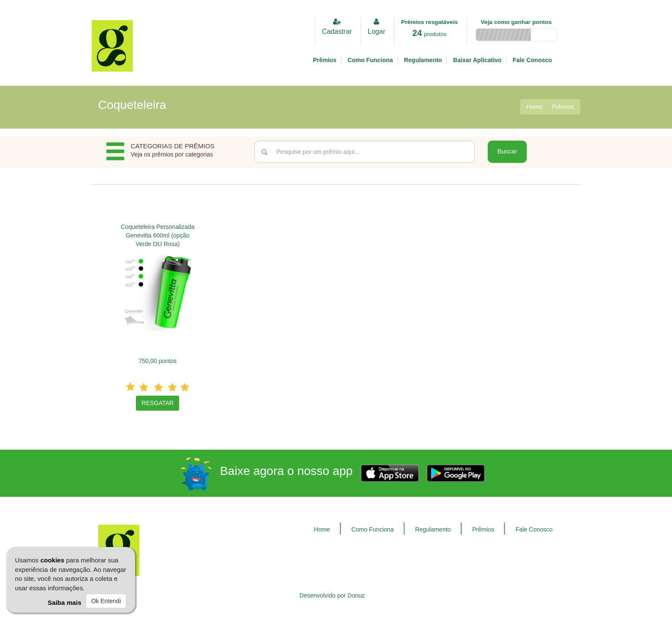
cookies (52, 560)
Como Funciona (370, 60)
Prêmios (325, 60)
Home (535, 107)
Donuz (356, 595)
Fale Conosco (532, 60)
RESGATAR (157, 403)
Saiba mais (64, 602)
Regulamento (423, 60)
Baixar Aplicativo (477, 60)
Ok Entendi (106, 601)
